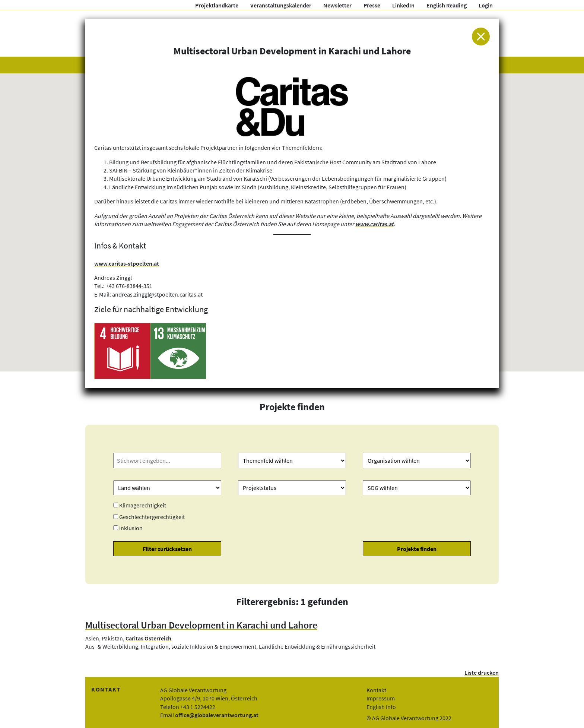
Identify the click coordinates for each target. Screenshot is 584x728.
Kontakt (376, 690)
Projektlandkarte (217, 5)
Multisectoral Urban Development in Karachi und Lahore (201, 625)
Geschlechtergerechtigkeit (152, 517)
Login (486, 5)
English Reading (447, 5)
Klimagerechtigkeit (143, 505)
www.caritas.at (374, 224)
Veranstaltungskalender (281, 5)
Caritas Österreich (148, 638)
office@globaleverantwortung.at (217, 715)
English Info (381, 707)
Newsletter (337, 5)
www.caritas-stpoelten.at (127, 263)
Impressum (381, 698)
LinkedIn (403, 5)
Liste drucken (482, 672)
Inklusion (131, 528)
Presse (372, 5)
